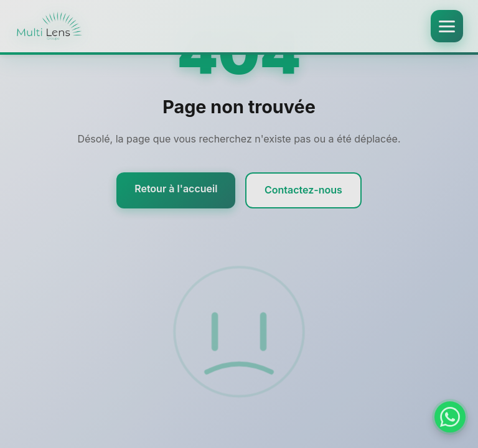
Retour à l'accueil (176, 190)
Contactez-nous (303, 191)
